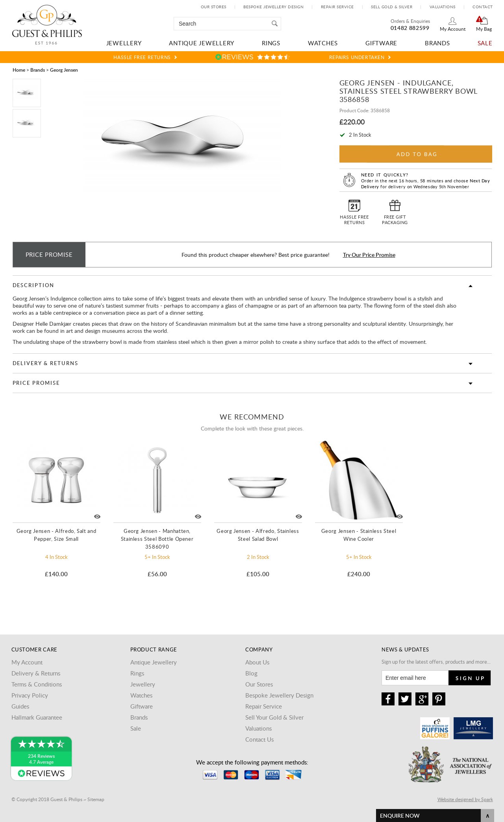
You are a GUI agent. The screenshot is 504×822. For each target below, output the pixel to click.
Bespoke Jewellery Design (273, 7)
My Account (453, 29)
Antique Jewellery (202, 43)
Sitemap (96, 799)
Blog (251, 673)
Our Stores (214, 7)
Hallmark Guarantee (37, 717)
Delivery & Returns (45, 363)
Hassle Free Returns (142, 57)
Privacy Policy (30, 695)
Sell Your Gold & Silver (274, 717)
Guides (20, 706)
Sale (485, 43)
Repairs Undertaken (357, 57)
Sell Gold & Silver (392, 7)
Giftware (381, 43)
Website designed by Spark (465, 799)
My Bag (484, 29)
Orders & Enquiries (410, 21)
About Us (257, 662)
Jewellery (124, 43)
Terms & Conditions (37, 684)
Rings (271, 43)
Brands (437, 43)
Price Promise (36, 383)
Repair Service (337, 7)
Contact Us (259, 739)
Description (33, 285)
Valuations (443, 7)
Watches (323, 43)
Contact (483, 7)
